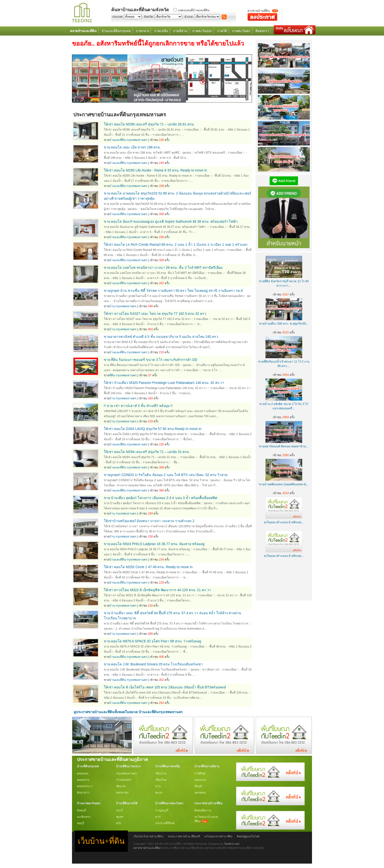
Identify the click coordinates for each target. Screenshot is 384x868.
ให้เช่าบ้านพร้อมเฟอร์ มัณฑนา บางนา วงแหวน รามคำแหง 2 (149, 521)
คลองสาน (83, 780)
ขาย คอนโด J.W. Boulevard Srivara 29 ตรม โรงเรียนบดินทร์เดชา (153, 664)
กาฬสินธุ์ (200, 773)
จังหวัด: (149, 17)
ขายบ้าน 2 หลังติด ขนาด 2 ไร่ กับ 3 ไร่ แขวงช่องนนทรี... (284, 404)
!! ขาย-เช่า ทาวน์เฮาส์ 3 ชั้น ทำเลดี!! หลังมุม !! (138, 406)
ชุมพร (120, 817)
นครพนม (200, 793)
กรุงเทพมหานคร (126, 773)
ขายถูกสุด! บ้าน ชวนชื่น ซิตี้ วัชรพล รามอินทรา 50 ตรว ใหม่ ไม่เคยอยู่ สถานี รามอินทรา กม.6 (173, 291)
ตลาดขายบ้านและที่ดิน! (147, 848)
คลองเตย (83, 773)
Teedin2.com (232, 844)
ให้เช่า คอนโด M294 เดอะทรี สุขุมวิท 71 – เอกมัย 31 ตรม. (147, 452)
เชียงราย (161, 773)
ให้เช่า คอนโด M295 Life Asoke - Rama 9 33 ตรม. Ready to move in (156, 170)
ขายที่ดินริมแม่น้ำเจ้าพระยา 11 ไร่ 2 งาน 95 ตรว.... (284, 362)
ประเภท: (118, 17)
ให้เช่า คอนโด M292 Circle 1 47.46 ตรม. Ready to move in (148, 567)
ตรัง (119, 823)
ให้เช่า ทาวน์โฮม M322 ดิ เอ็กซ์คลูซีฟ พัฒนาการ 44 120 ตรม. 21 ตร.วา (157, 590)
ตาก (158, 817)
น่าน (158, 786)
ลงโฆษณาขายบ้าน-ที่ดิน (218, 836)
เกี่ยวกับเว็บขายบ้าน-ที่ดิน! (149, 836)
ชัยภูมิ (198, 786)
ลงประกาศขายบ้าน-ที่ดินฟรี (184, 836)
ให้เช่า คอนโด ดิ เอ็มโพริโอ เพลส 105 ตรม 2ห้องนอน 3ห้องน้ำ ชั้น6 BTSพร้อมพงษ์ (165, 687)
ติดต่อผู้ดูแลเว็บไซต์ (248, 836)
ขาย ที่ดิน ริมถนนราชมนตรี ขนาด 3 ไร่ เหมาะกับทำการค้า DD (151, 360)
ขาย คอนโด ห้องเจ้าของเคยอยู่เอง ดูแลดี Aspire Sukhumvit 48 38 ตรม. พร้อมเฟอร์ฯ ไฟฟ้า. (171, 221)
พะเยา (159, 793)
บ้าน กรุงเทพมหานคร (123, 306)
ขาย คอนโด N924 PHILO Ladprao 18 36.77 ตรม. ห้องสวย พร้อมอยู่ (154, 544)
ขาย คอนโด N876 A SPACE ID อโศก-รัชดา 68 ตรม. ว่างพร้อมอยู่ (153, 641)
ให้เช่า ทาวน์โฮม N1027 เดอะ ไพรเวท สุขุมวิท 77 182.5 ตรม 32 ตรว (155, 314)
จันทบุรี (81, 810)
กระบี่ (119, 810)
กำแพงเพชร (124, 780)
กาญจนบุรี (162, 810)
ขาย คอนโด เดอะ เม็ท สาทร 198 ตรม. (132, 147)
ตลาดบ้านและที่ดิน (83, 31)
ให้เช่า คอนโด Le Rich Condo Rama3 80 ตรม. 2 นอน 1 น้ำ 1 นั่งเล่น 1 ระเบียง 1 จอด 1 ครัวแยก (176, 245)
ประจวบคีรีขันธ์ (165, 823)
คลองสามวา (85, 786)
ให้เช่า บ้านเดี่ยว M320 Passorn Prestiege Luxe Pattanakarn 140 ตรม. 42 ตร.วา (164, 383)
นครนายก (122, 793)
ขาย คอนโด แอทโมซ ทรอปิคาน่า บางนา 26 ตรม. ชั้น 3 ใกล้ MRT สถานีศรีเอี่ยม (163, 268)
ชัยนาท (121, 786)
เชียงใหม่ (161, 780)
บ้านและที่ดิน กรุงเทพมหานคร (128, 140)
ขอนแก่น (200, 780)
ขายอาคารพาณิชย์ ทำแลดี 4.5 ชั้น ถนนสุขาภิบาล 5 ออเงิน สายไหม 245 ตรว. (162, 337)
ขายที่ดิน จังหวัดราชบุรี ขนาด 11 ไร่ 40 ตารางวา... (284, 281)
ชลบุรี (80, 823)
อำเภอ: (189, 17)
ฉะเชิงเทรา (84, 817)
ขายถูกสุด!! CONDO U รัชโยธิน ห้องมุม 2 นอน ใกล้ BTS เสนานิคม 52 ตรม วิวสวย (166, 475)
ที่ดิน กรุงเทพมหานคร (123, 375)
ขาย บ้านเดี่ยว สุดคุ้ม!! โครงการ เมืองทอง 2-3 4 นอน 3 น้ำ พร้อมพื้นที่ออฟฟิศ (161, 498)
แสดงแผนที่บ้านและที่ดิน (194, 10)
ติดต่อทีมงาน (203, 810)
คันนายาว (83, 793)
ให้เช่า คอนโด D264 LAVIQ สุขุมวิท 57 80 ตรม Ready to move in (153, 429)
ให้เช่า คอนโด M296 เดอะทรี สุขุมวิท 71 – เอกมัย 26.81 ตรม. (149, 124)
